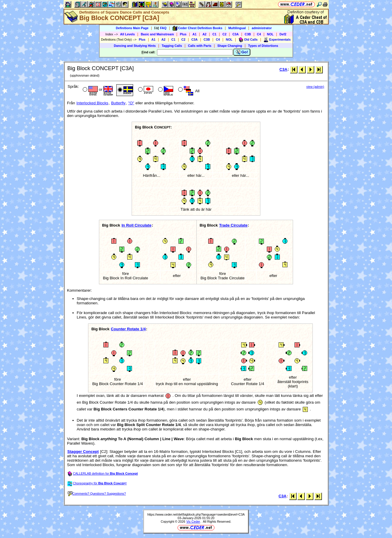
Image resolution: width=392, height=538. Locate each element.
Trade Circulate (233, 225)
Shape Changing (230, 46)
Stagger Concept (83, 452)
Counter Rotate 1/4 (128, 329)
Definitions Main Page (132, 28)
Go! (242, 52)
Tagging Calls (172, 46)
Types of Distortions (263, 46)
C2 (224, 34)
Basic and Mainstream (157, 34)
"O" (131, 103)
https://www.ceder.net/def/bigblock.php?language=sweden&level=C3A (196, 514)
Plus (183, 34)
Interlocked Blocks (92, 103)
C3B (248, 34)
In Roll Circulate (137, 225)
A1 (195, 34)
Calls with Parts (200, 46)
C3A (235, 34)
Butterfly (118, 103)
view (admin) (315, 87)
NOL (270, 34)
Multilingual (237, 28)
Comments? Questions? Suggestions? (97, 494)
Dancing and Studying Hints (135, 46)
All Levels (128, 34)
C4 (259, 34)
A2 (204, 34)
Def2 (283, 34)
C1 (214, 34)
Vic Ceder (193, 522)
